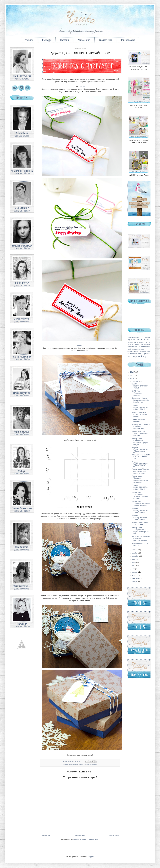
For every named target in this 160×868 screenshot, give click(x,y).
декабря (135, 381)
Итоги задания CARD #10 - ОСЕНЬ (139, 524)
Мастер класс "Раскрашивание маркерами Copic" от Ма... (140, 531)
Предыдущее (114, 835)
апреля (135, 572)
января (135, 582)
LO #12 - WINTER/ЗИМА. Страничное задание (140, 433)
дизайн (148, 337)
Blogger (91, 857)
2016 (132, 378)
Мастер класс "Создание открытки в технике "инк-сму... (141, 503)
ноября (135, 550)
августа (135, 559)
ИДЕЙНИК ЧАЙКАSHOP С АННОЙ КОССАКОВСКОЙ (141, 539)
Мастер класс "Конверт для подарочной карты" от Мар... (140, 471)
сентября (136, 556)
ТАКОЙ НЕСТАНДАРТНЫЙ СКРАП (140, 386)
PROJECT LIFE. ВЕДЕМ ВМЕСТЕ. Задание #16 (140, 457)
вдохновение (73, 764)
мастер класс (83, 764)
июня (134, 566)
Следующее (45, 835)
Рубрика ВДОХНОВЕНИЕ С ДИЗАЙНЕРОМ (139, 407)
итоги (139, 340)
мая (134, 569)
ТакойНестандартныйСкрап (136, 349)
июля (134, 562)
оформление (132, 347)
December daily (144, 351)
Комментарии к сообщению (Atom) (86, 839)
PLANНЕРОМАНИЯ (134, 354)
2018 (132, 372)
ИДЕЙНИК (131, 340)
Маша (80, 346)
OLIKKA (82, 87)
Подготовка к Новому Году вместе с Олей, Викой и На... (140, 400)
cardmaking (133, 351)
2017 (132, 375)
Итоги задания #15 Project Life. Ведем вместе (139, 414)
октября (135, 553)
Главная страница (80, 835)
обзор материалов (142, 344)
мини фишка (139, 342)
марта (134, 575)
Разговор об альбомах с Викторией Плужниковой (141, 426)
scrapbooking (93, 764)
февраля (136, 578)
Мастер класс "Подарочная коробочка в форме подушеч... (140, 442)
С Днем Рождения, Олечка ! (139, 420)
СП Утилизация (144, 347)
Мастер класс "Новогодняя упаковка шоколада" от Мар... (140, 495)
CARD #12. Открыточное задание (137, 393)
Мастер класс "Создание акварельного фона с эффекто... (140, 479)
